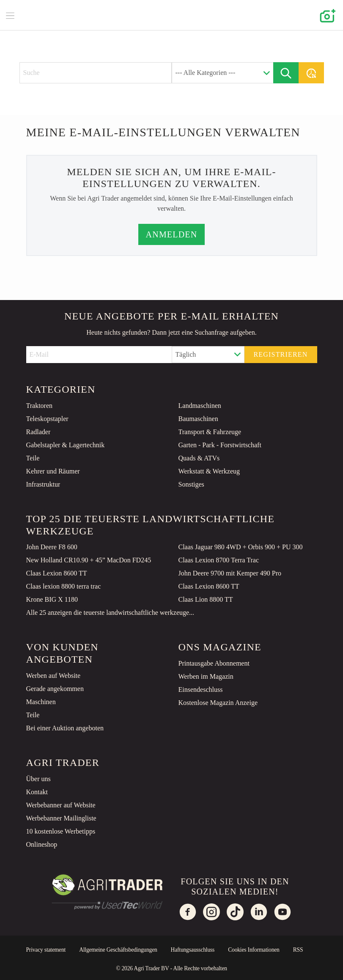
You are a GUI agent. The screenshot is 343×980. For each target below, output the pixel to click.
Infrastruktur (43, 484)
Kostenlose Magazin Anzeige (218, 703)
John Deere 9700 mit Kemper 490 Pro (230, 573)
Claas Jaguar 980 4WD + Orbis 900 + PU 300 (241, 547)
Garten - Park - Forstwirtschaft (220, 445)
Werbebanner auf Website (61, 805)
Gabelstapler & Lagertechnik (66, 445)
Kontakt (37, 792)
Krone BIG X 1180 (52, 599)
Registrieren (280, 354)
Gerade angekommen (55, 689)
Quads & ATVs (199, 458)
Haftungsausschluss (193, 950)
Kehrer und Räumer (53, 471)
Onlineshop (42, 844)
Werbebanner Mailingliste (61, 818)
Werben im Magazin (206, 676)
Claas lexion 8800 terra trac (64, 586)
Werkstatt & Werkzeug (209, 471)
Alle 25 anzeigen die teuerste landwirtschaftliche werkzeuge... (110, 612)
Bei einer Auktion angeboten (65, 728)
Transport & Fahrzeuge (210, 432)
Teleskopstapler (47, 419)
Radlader (38, 432)
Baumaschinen (198, 419)
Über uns (38, 779)
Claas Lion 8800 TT (206, 599)
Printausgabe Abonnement (214, 663)
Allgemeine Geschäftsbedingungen (118, 950)
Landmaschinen (200, 406)
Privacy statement (46, 950)
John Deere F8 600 (52, 547)
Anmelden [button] (172, 234)
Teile (33, 458)
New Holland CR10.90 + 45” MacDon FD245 (89, 560)
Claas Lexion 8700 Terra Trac (219, 560)
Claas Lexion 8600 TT (57, 573)
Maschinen (41, 702)
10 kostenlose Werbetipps (61, 831)
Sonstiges (191, 484)
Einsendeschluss (201, 690)
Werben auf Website (54, 676)
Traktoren (40, 406)
